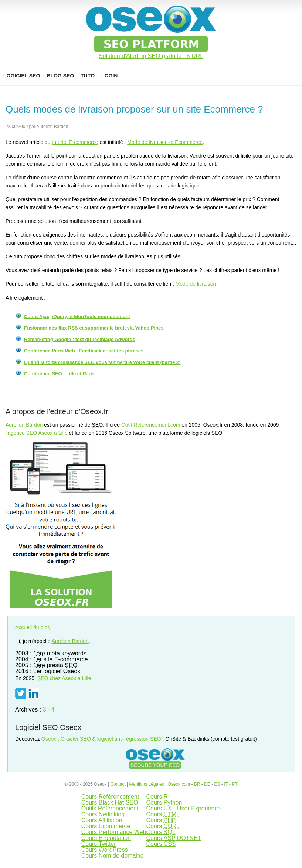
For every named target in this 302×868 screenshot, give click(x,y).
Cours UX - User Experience (183, 808)
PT (235, 784)
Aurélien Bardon (24, 425)
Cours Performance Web (114, 832)
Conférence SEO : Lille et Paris (59, 374)
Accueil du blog (33, 627)
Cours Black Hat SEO (110, 802)
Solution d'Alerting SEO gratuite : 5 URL (151, 56)
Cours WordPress (105, 850)
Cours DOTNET (174, 838)
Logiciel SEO (22, 76)
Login (109, 76)
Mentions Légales (147, 784)
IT (226, 784)
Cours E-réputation (106, 838)
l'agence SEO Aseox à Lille (37, 433)
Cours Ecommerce (106, 826)
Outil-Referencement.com (151, 425)
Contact (118, 784)
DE (207, 784)
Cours (163, 814)
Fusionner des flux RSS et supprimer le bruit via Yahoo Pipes (94, 328)
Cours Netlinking (103, 814)
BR (197, 784)
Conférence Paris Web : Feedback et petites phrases (84, 351)
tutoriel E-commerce (75, 142)
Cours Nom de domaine (113, 856)
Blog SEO (60, 76)
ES (217, 784)
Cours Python (164, 802)
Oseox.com (179, 784)
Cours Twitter (99, 844)
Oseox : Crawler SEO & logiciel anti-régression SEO (101, 739)
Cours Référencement (110, 797)
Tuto (88, 76)
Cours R (157, 797)
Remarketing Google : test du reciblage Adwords (80, 339)
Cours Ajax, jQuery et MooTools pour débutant (77, 316)
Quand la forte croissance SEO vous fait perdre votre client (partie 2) (102, 362)
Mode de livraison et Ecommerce (165, 142)
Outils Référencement (110, 808)
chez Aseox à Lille (64, 678)
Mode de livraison (196, 284)
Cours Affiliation (102, 820)
